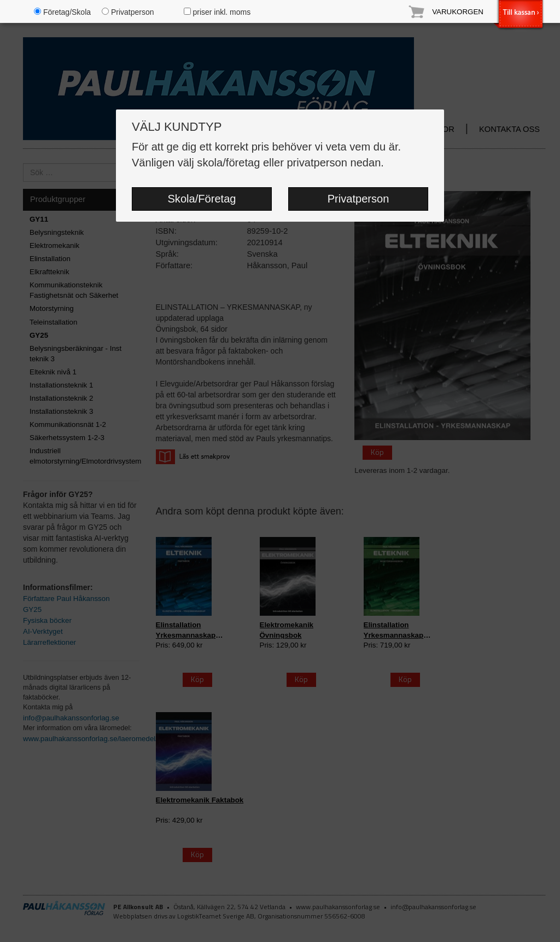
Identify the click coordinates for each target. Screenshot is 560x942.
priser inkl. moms (217, 12)
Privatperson (358, 199)
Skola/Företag (202, 199)
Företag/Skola (62, 12)
